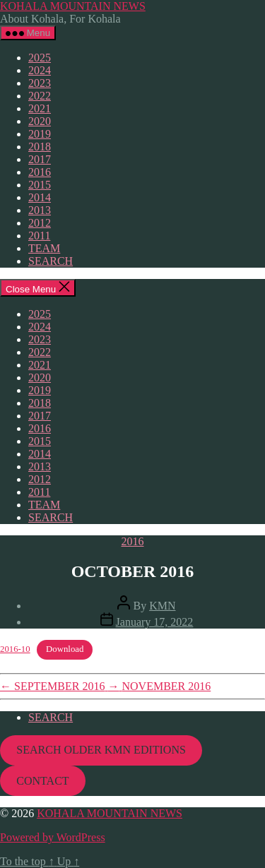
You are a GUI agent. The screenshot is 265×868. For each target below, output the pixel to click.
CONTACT (42, 781)
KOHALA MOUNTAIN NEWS (73, 6)
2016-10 (15, 649)
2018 (40, 147)
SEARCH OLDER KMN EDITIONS (101, 750)
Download (65, 649)
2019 (40, 134)
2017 (40, 159)
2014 (40, 197)
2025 (40, 58)
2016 (40, 172)
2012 (40, 223)
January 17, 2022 (155, 622)
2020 (40, 121)
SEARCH (51, 261)
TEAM (44, 248)
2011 (39, 236)
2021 (40, 108)
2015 (40, 185)
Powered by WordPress (53, 837)
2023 (40, 83)
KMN (162, 606)
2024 (40, 70)
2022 (40, 96)
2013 (40, 210)
